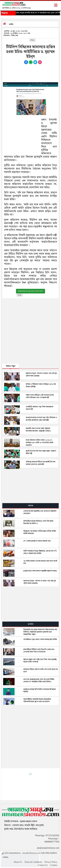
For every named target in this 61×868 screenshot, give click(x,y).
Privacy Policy (51, 862)
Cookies (54, 865)
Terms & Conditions (33, 862)
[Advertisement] (31, 73)
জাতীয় (11, 24)
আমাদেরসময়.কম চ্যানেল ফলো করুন (30, 291)
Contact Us (43, 865)
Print (32, 40)
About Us (18, 862)
